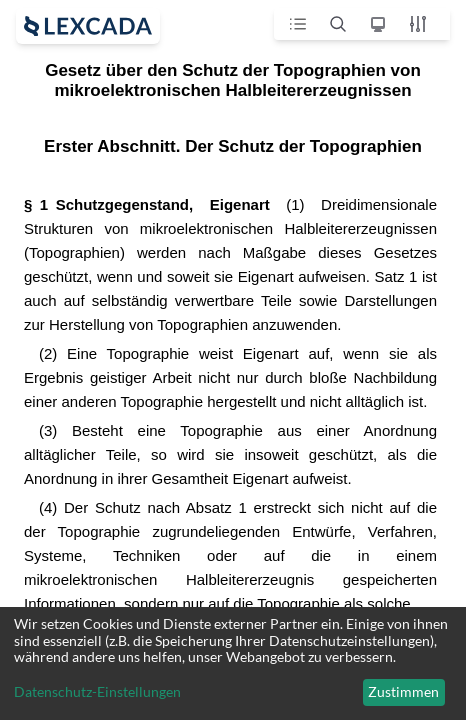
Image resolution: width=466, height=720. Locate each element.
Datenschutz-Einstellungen (97, 692)
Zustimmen (403, 691)
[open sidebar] (88, 26)
